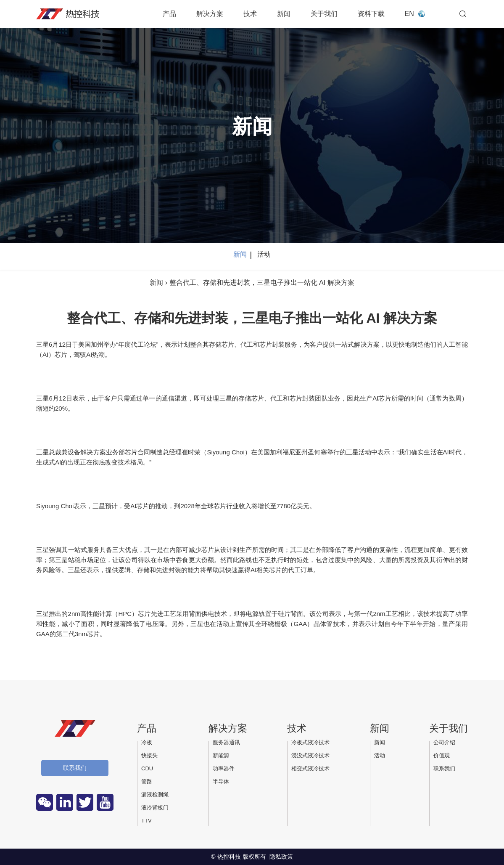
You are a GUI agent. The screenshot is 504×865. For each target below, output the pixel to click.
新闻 (284, 14)
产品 (169, 14)
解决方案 (210, 14)
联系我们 (75, 768)
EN (409, 14)
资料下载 (371, 14)
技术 (250, 14)
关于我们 (324, 14)
